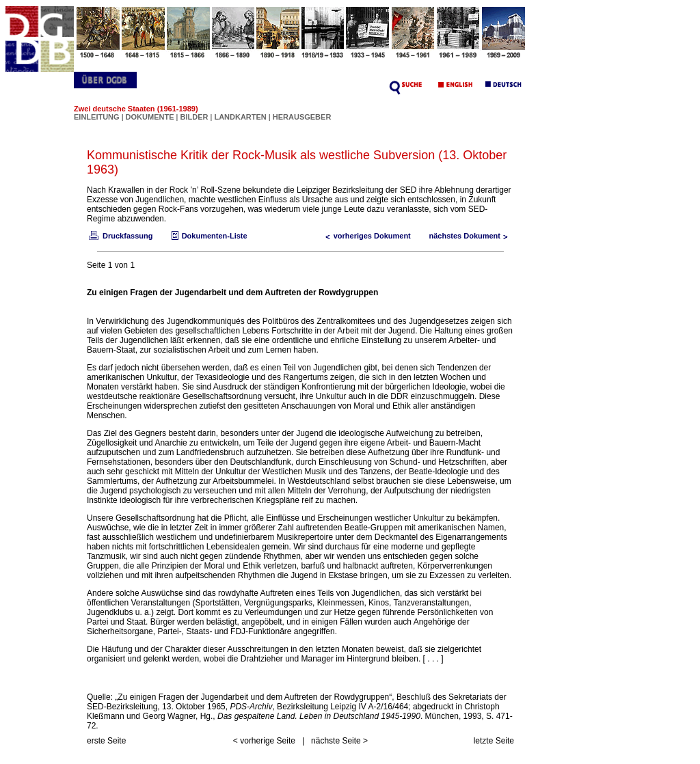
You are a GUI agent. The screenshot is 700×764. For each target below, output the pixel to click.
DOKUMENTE (151, 117)
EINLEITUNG (97, 117)
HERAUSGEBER (302, 117)
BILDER (195, 117)
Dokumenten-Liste (208, 236)
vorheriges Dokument (365, 236)
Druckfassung (120, 236)
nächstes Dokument (471, 236)
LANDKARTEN (241, 117)
